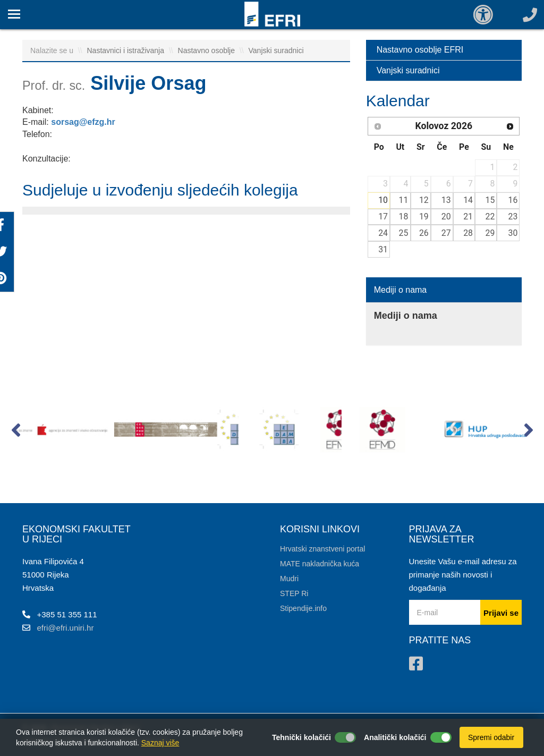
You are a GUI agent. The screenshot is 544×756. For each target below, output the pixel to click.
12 (424, 200)
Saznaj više (160, 743)
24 (383, 233)
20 (446, 216)
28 (468, 233)
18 (404, 216)
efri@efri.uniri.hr (66, 628)
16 (513, 200)
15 (490, 200)
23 (513, 216)
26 (424, 233)
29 (490, 233)
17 (383, 216)
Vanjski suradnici (276, 50)
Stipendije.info (303, 608)
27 (446, 233)
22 (490, 216)
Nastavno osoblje (207, 50)
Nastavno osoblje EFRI (420, 50)
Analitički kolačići (395, 737)
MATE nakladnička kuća (320, 564)
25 (404, 233)
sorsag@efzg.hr (83, 122)
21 (468, 216)
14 (468, 200)
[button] (16, 432)
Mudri (289, 579)
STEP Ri (294, 593)
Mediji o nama (401, 290)
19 (424, 216)
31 (383, 249)
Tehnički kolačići (301, 737)
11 (404, 200)
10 (383, 200)
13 (446, 200)
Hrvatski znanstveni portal (322, 549)
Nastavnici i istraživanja (127, 50)
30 (513, 233)
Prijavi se (501, 613)
